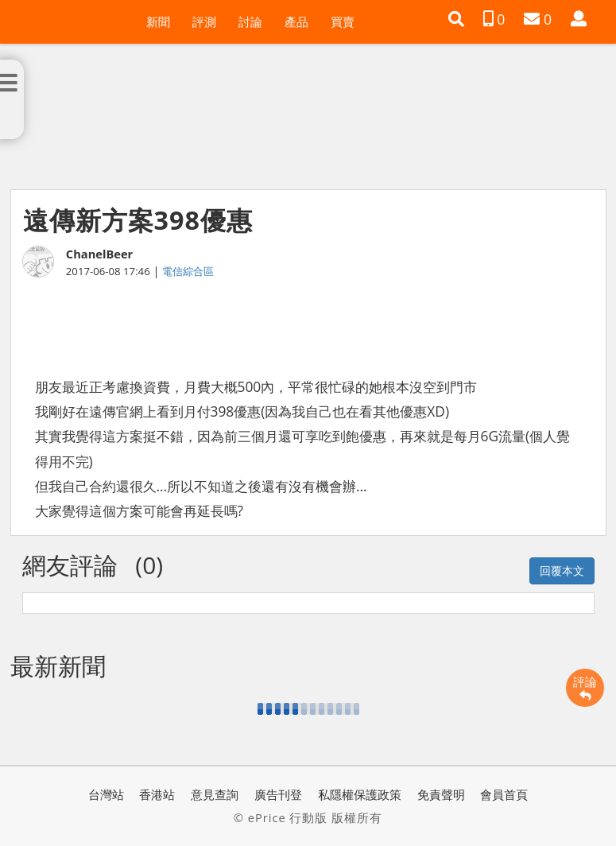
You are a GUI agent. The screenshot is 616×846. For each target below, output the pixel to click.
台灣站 (106, 794)
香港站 (157, 794)
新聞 (158, 21)
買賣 (343, 21)
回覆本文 (562, 570)
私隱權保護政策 (360, 794)
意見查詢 (215, 794)
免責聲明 (441, 794)
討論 (250, 21)
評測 (204, 21)
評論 (585, 688)
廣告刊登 (278, 794)
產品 (296, 21)
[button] (456, 19)
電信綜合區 (188, 271)
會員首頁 (504, 794)
